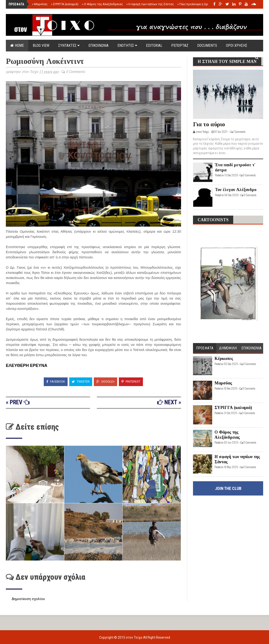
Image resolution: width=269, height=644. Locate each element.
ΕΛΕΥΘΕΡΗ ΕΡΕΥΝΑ (27, 365)
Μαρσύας (40, 4)
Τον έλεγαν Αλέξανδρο (236, 190)
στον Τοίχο (134, 637)
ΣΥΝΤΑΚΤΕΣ (69, 45)
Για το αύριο (209, 124)
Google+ (105, 382)
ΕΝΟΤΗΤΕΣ (127, 45)
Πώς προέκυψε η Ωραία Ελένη (199, 4)
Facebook (56, 382)
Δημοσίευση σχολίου (28, 599)
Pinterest (131, 382)
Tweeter (81, 382)
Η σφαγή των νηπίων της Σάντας (150, 4)
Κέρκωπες (224, 358)
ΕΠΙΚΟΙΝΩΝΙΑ (98, 45)
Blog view (41, 45)
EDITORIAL (154, 45)
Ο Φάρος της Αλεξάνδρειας (102, 4)
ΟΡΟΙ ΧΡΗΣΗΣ (237, 45)
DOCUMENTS (207, 45)
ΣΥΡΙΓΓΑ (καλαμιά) (65, 4)
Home (17, 45)
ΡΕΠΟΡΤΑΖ (180, 45)
